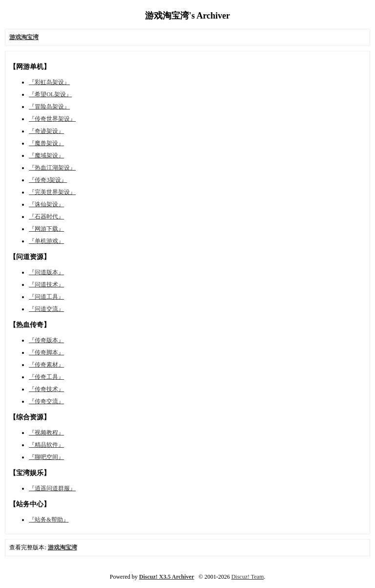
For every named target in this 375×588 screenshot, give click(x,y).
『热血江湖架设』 (52, 168)
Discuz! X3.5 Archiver (167, 577)
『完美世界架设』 (52, 192)
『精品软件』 (46, 445)
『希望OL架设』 (50, 94)
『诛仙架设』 (46, 204)
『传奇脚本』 (46, 352)
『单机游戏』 (46, 241)
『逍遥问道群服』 (52, 488)
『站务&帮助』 (49, 520)
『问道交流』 (46, 309)
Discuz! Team (248, 577)
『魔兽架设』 (46, 143)
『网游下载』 (46, 229)
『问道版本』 (46, 272)
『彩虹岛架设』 (49, 82)
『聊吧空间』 (46, 457)
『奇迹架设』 (46, 131)
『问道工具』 (46, 297)
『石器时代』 (46, 217)
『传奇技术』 (46, 389)
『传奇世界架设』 (52, 119)
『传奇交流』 (46, 401)
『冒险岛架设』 (49, 107)
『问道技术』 (46, 284)
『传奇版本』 (46, 340)
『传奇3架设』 (48, 180)
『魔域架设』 (46, 155)
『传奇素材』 (46, 365)
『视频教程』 (46, 433)
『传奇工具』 (46, 377)
